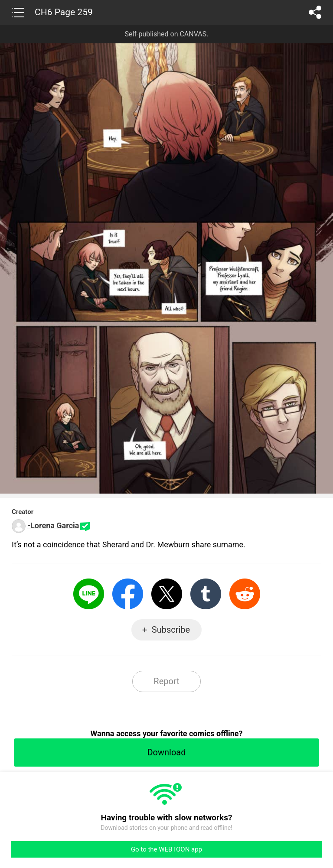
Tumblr (206, 594)
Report (166, 681)
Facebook (128, 594)
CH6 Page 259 (64, 12)
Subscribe (171, 630)
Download (166, 752)
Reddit (245, 594)
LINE (89, 594)
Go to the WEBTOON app (166, 849)
